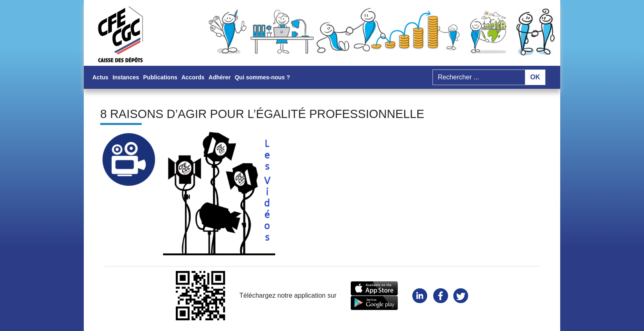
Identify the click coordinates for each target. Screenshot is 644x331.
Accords (193, 77)
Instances (126, 77)
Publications (160, 77)
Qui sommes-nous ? (262, 77)
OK (535, 77)
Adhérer (220, 77)
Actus (100, 77)
